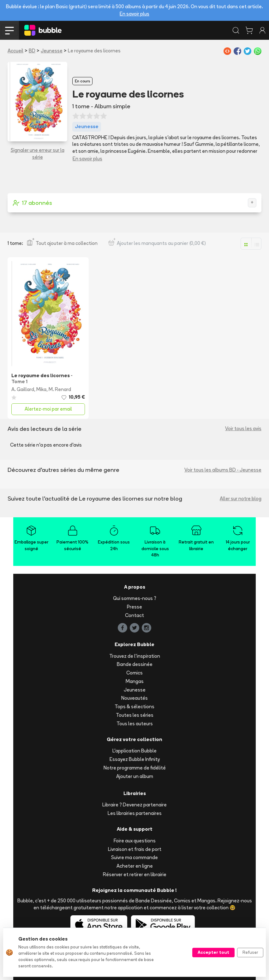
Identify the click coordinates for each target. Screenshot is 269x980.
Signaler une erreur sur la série (38, 154)
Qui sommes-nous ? (135, 598)
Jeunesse (52, 51)
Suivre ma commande (134, 857)
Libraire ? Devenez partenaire (134, 805)
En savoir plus (134, 14)
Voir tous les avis (243, 428)
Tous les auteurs (135, 724)
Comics (134, 673)
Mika (41, 389)
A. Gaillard (23, 389)
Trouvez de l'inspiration (135, 656)
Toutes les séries (135, 715)
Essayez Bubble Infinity (135, 759)
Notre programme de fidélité (135, 768)
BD (32, 51)
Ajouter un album (135, 776)
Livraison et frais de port (135, 849)
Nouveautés (134, 698)
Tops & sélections (134, 707)
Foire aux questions (135, 841)
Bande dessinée (135, 664)
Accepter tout (213, 952)
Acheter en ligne (135, 866)
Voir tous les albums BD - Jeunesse (223, 470)
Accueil (15, 51)
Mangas (135, 681)
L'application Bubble (134, 751)
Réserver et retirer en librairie (135, 874)
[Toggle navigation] (9, 30)
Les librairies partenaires (135, 813)
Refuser (250, 952)
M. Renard (60, 389)
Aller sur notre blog (241, 499)
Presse (134, 607)
